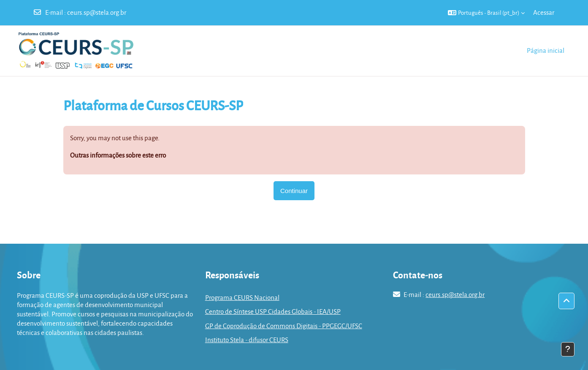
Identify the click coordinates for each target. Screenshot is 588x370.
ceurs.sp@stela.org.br (97, 12)
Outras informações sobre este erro (118, 155)
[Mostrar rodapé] (568, 349)
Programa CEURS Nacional (242, 297)
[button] (486, 13)
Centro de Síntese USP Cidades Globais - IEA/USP (273, 311)
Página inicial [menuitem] (546, 50)
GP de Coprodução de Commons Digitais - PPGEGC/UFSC (284, 326)
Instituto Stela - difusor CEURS (247, 340)
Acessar (544, 12)
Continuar (294, 191)
